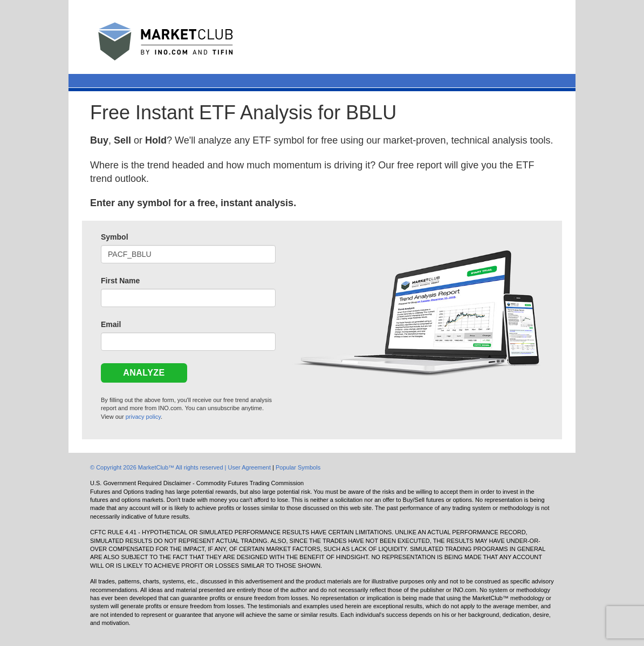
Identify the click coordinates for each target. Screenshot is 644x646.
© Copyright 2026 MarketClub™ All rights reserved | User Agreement (181, 467)
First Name (120, 281)
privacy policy (143, 417)
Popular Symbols (298, 467)
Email (111, 324)
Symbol (115, 237)
